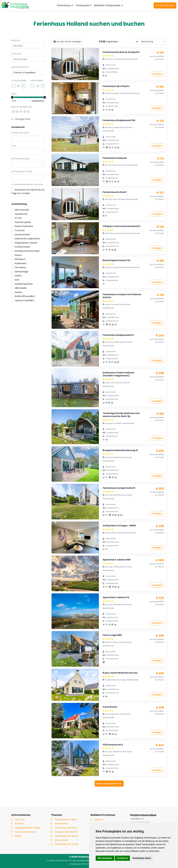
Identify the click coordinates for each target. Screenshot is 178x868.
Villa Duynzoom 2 (113, 745)
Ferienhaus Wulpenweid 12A (119, 120)
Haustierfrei (21, 214)
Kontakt (19, 824)
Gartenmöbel (22, 235)
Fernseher (20, 267)
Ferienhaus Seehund (115, 158)
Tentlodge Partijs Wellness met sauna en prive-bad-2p (121, 415)
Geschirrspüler (23, 222)
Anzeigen (157, 74)
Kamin (18, 276)
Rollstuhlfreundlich (25, 296)
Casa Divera (110, 707)
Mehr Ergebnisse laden (109, 784)
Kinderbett (21, 263)
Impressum (76, 864)
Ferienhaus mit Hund (66, 828)
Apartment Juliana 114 (116, 597)
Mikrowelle (21, 288)
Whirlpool (20, 259)
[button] (65, 77)
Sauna (18, 255)
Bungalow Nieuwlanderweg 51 (120, 450)
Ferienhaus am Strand (67, 844)
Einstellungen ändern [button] (142, 858)
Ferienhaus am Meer (66, 819)
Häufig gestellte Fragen (28, 828)
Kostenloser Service (26, 832)
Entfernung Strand (22, 172)
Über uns (20, 819)
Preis (14, 94)
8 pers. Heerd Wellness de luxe (120, 673)
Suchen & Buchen (165, 5)
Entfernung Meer (21, 159)
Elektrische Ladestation (27, 239)
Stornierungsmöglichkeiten (27, 184)
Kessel (18, 292)
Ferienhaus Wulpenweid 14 (118, 335)
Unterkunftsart (20, 133)
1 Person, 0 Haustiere (24, 73)
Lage (14, 146)
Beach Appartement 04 (116, 260)
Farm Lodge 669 (112, 635)
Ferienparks (61, 824)
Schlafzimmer (19, 81)
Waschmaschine (24, 226)
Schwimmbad (22, 247)
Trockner (20, 230)
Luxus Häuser (62, 840)
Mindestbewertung (22, 107)
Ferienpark (83, 5)
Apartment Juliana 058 (117, 560)
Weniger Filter (23, 119)
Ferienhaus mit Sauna (66, 836)
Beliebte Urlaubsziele (107, 5)
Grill (17, 280)
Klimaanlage (21, 272)
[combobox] (28, 138)
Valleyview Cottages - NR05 (119, 526)
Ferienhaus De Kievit (115, 192)
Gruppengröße (20, 67)
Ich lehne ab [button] (122, 858)
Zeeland (99, 819)
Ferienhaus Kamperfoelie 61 (119, 488)
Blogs (18, 836)
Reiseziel (16, 40)
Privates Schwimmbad (27, 251)
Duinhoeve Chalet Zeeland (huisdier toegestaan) (118, 374)
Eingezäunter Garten (26, 243)
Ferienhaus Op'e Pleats (116, 86)
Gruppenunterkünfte (66, 832)
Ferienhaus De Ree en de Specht (121, 52)
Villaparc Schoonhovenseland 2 (121, 226)
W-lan (18, 218)
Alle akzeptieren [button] (105, 858)
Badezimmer (37, 81)
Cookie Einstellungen (80, 860)
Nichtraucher (22, 210)
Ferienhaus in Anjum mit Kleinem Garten (122, 296)
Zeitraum (16, 54)
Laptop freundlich (24, 300)
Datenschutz (62, 860)
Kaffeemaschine (24, 284)
